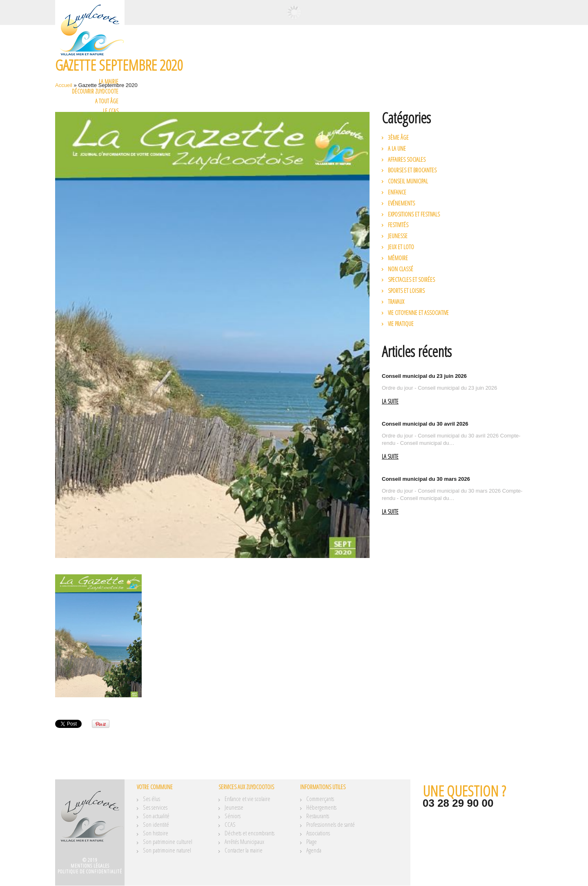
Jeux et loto (401, 247)
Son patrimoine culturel (168, 841)
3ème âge (398, 137)
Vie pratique (401, 324)
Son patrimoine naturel (167, 850)
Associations (318, 833)
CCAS (230, 824)
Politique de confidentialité (90, 871)
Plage (312, 841)
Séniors (233, 816)
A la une (397, 148)
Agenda (314, 850)
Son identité (156, 824)
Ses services (155, 807)
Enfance (397, 192)
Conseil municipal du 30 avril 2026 (425, 424)
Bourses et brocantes (412, 170)
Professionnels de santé (331, 824)
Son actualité (156, 816)
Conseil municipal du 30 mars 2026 (426, 479)
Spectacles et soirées (411, 280)
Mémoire (398, 258)
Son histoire (156, 833)
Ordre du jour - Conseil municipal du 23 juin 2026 (440, 388)
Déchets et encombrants (249, 833)
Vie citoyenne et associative (418, 313)
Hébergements (321, 807)
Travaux (396, 302)
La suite (390, 402)
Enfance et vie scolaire (247, 799)
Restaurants (318, 816)
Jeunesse (398, 236)
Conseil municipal (408, 181)
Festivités (398, 225)
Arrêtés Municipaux (244, 841)
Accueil (64, 85)
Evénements (401, 203)
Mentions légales (90, 866)
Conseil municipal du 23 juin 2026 (424, 376)
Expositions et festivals (414, 214)
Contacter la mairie (244, 850)
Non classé (401, 269)
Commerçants (320, 799)
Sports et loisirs (406, 291)
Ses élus (151, 799)
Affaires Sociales (407, 160)
